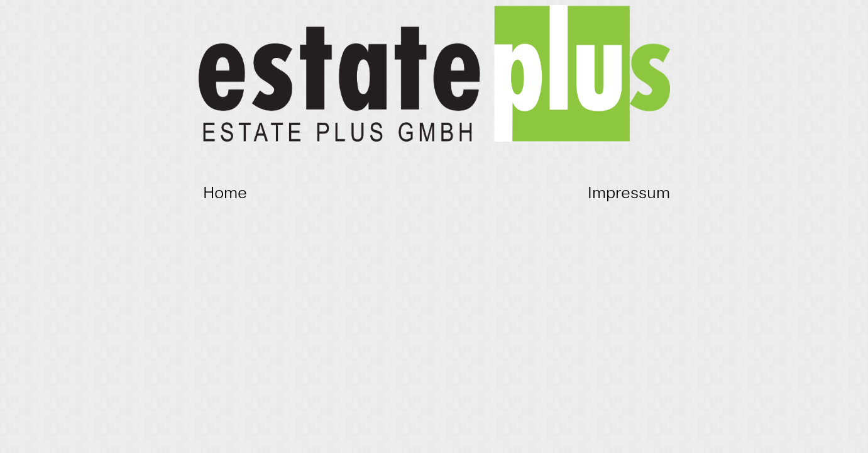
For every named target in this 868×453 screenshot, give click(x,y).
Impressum (629, 192)
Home (225, 192)
